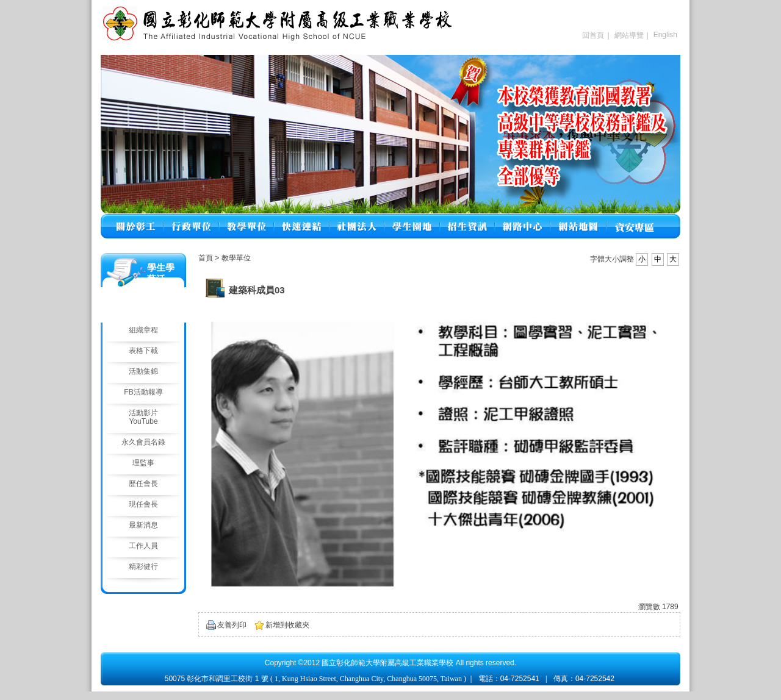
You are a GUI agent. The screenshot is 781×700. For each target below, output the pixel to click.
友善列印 (232, 625)
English (665, 35)
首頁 (206, 258)
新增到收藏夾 (287, 625)
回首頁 (593, 35)
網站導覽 (629, 35)
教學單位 (236, 258)
